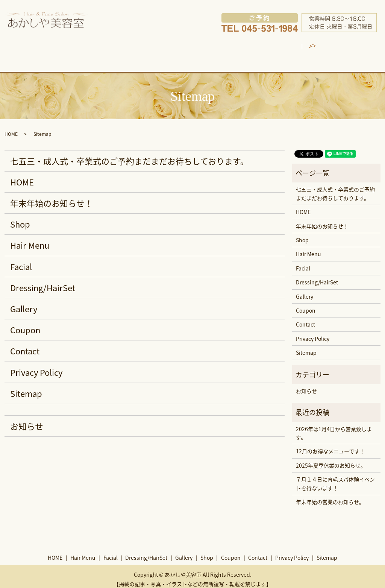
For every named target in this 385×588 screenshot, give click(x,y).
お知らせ (27, 420)
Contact (25, 345)
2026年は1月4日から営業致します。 (334, 427)
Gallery (238, 50)
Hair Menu (86, 50)
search (354, 45)
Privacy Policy (36, 366)
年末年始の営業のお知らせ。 (330, 495)
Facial (134, 50)
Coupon (319, 50)
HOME (44, 50)
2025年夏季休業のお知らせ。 (331, 459)
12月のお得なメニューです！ (330, 445)
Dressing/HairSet (187, 50)
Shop (280, 50)
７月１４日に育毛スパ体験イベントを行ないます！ (335, 477)
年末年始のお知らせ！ (52, 197)
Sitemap (26, 387)
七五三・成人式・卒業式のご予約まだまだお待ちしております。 (129, 154)
